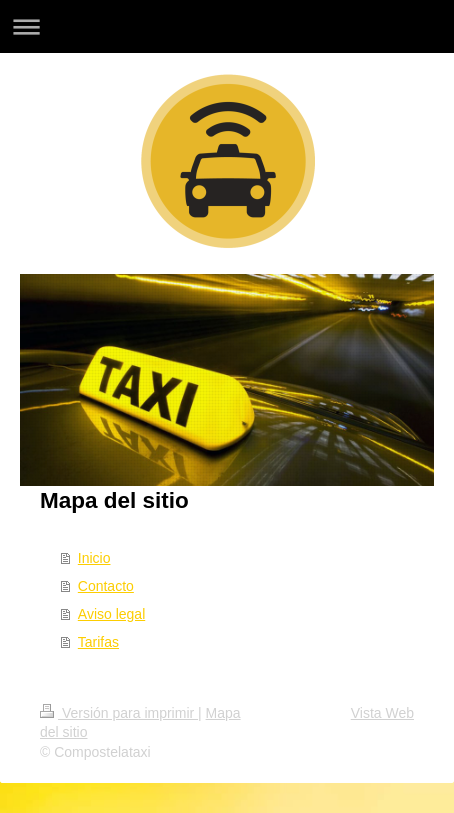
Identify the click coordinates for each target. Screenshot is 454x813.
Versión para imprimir (119, 713)
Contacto (106, 586)
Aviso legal (111, 614)
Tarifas (98, 642)
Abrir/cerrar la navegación (227, 26)
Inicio (94, 558)
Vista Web (382, 713)
